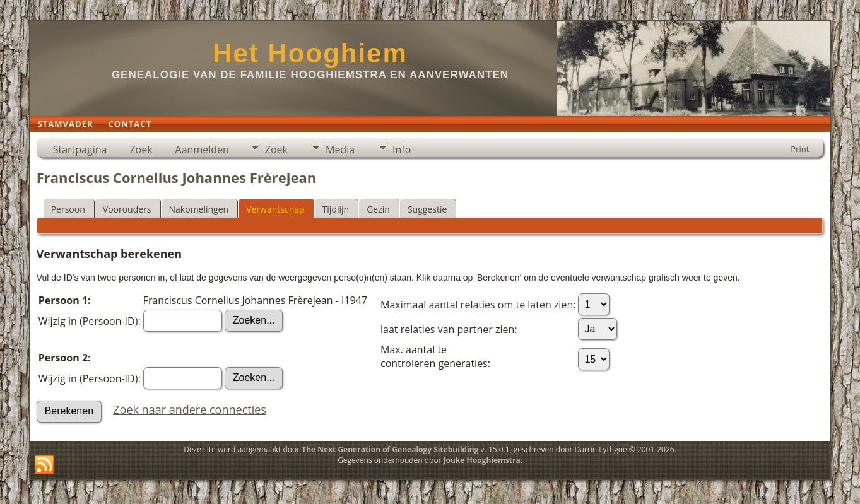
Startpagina (80, 149)
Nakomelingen (199, 209)
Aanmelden (202, 149)
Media (340, 149)
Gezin (378, 209)
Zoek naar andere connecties (190, 409)
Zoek (141, 149)
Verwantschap (275, 209)
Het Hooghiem (310, 53)
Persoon (68, 209)
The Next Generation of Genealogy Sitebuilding (390, 449)
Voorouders (127, 209)
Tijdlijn (336, 209)
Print (800, 149)
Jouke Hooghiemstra (482, 460)
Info (402, 149)
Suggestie (427, 209)
